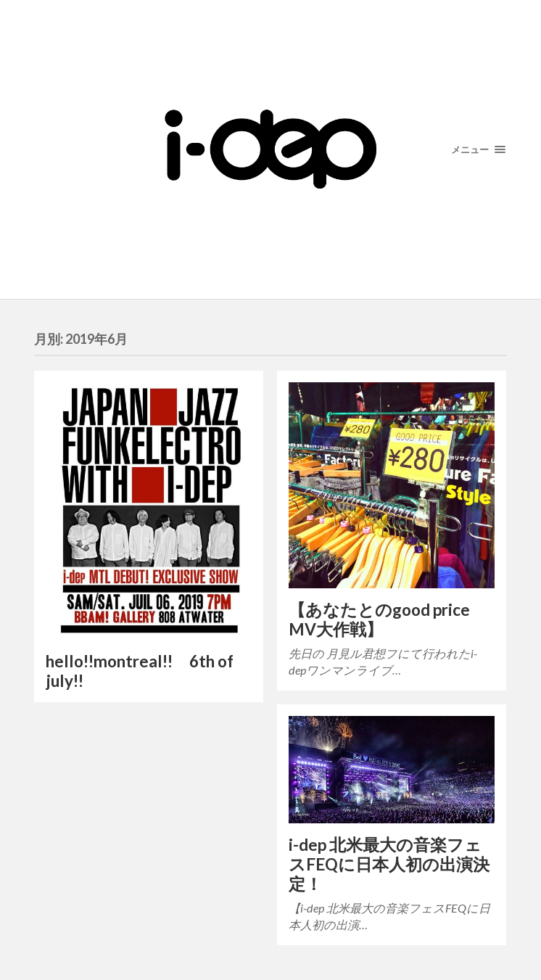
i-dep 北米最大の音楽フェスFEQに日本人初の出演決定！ (389, 864)
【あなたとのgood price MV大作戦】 (379, 619)
